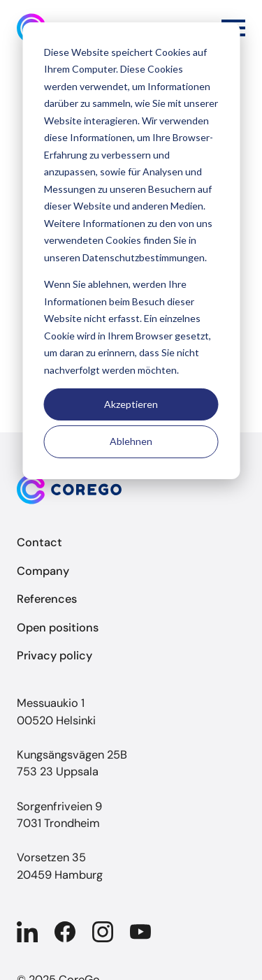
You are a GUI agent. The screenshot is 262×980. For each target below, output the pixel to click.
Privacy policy (54, 656)
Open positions (58, 628)
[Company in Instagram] (103, 932)
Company (43, 571)
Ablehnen (131, 441)
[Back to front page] (131, 489)
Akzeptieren (131, 404)
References (47, 599)
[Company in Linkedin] (27, 932)
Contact (39, 542)
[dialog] (131, 251)
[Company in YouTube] (140, 932)
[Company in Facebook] (65, 932)
